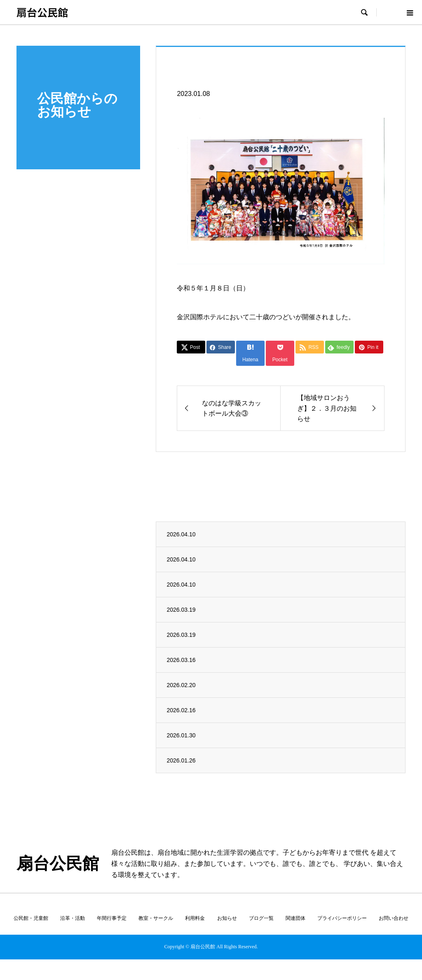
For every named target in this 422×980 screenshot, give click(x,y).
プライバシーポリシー (342, 918)
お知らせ (227, 918)
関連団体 (295, 918)
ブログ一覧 (261, 918)
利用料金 (195, 918)
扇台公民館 (42, 12)
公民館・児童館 (31, 918)
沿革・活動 (73, 918)
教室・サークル (156, 918)
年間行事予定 (112, 918)
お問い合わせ (394, 918)
